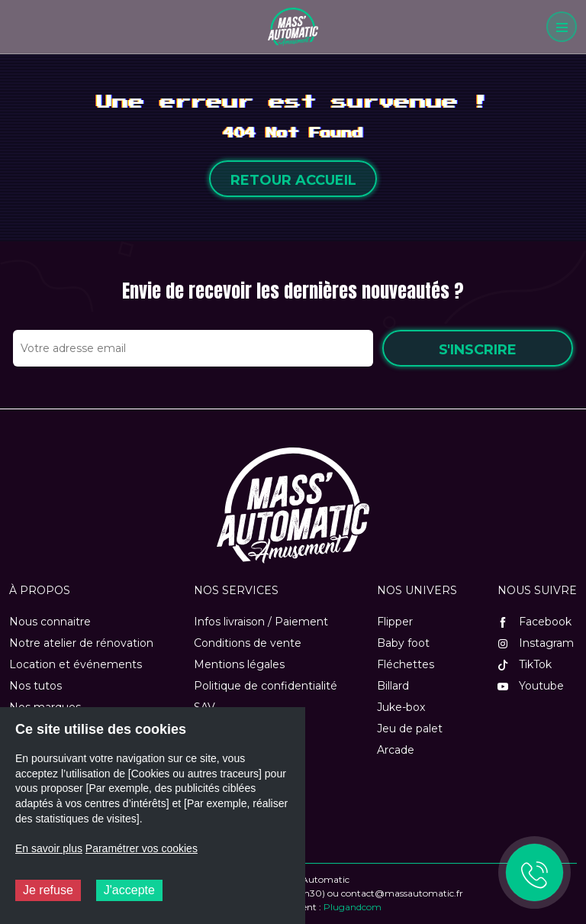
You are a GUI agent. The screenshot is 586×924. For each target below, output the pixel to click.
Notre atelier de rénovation (81, 643)
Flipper (395, 622)
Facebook (534, 622)
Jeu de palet (410, 729)
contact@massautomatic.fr (402, 893)
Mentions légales (239, 664)
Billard (393, 686)
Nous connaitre (50, 622)
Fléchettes (406, 664)
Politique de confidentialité (266, 686)
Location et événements (76, 664)
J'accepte (129, 890)
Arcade (396, 750)
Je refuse (48, 890)
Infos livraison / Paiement (261, 622)
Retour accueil (293, 180)
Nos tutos (35, 686)
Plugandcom (353, 907)
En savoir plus (49, 848)
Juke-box (401, 707)
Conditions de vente (248, 643)
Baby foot (403, 643)
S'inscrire (478, 350)
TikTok (525, 664)
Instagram (536, 643)
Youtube (531, 686)
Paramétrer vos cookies (142, 848)
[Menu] (562, 27)
